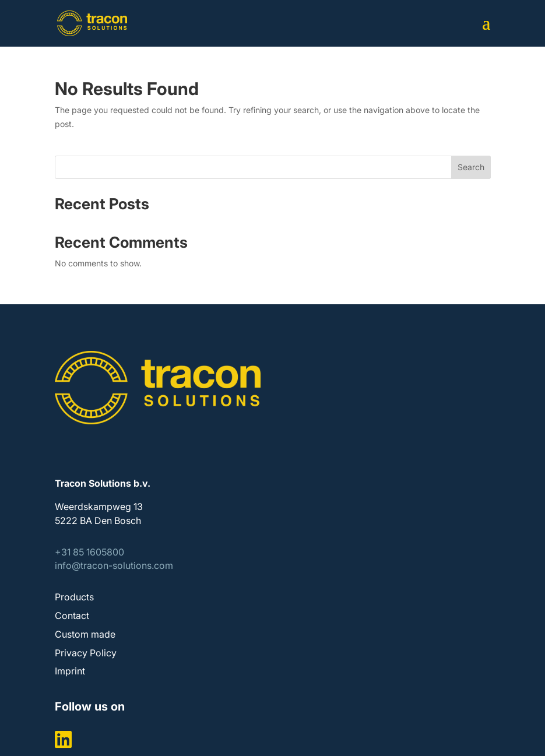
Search (471, 167)
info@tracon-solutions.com (114, 565)
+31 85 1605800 (89, 552)
